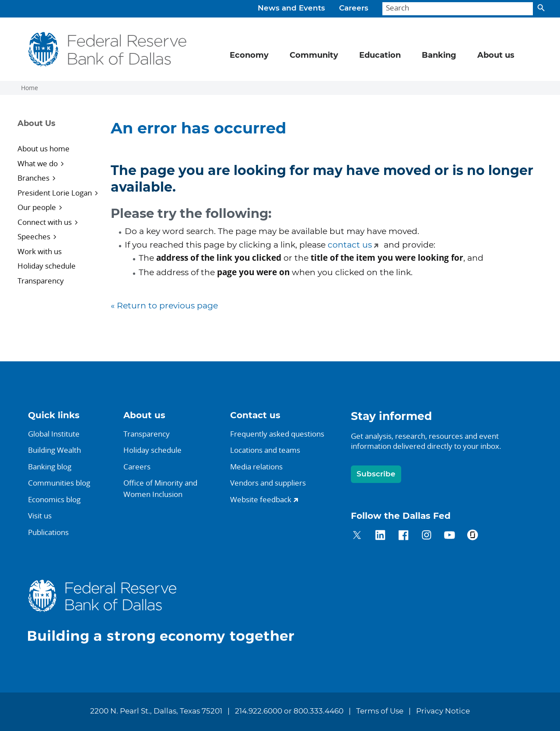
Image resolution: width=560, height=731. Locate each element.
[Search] (458, 9)
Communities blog (59, 483)
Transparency (41, 281)
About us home (44, 149)
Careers (354, 8)
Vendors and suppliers (268, 483)
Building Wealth (54, 450)
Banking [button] (439, 56)
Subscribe (376, 474)
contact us (350, 245)
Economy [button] (249, 56)
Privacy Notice (443, 711)
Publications (48, 532)
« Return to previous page (164, 306)
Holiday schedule (47, 266)
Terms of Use (380, 711)
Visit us (40, 516)
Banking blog (50, 467)
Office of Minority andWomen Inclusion (160, 488)
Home (30, 88)
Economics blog (54, 499)
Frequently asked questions (277, 434)
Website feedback (261, 499)
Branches (33, 178)
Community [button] (314, 56)
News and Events (291, 8)
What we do (38, 163)
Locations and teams (265, 450)
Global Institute (54, 434)
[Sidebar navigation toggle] (58, 131)
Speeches (34, 236)
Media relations (256, 467)
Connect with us (45, 222)
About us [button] (496, 56)
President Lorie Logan (55, 193)
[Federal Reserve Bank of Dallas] (108, 49)
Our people (37, 207)
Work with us (40, 251)
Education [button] (380, 56)
